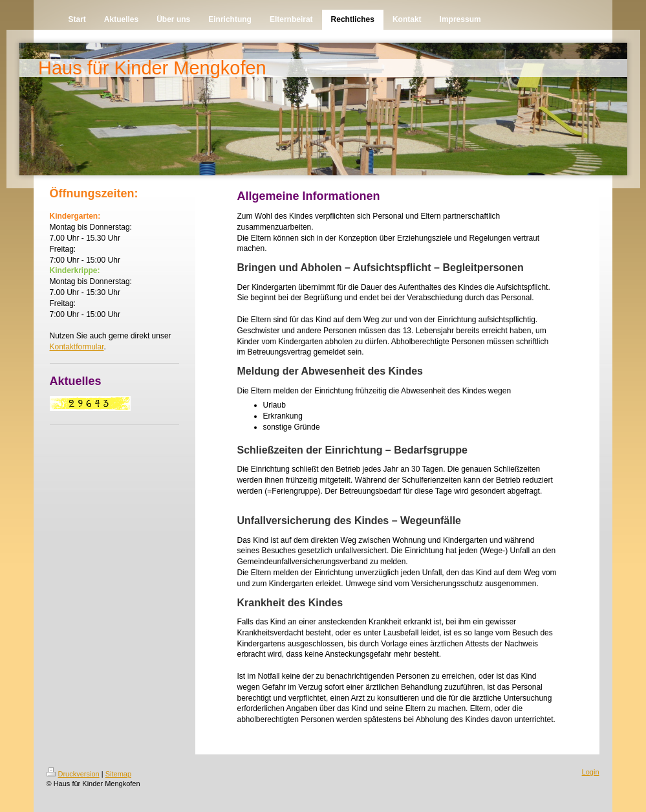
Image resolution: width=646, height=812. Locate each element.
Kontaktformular (77, 347)
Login (591, 772)
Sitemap (118, 774)
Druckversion (73, 774)
